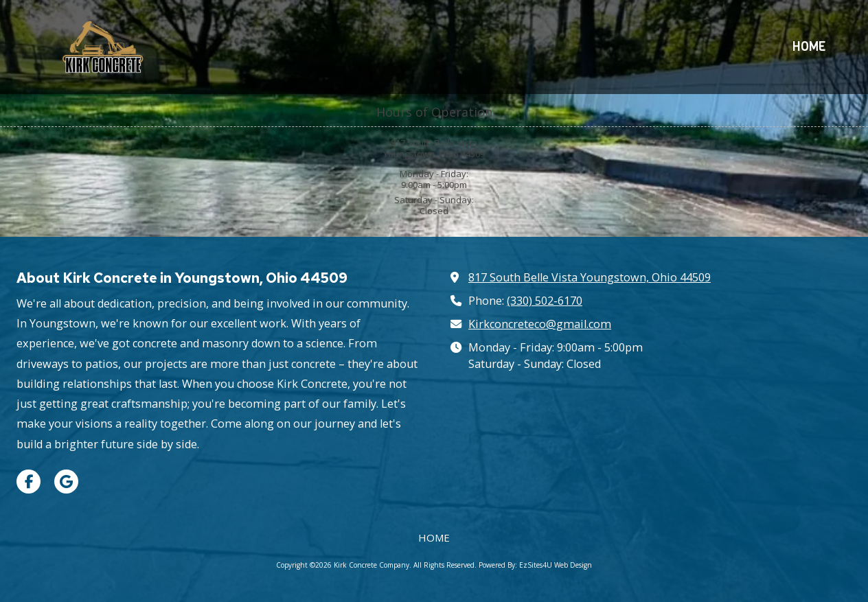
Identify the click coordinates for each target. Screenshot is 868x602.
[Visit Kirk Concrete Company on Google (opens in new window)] (66, 482)
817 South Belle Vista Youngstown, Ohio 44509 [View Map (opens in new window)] (590, 277)
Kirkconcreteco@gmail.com (540, 324)
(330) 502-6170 (545, 301)
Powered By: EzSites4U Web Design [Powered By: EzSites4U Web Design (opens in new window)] (535, 565)
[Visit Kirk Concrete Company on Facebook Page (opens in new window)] (28, 482)
